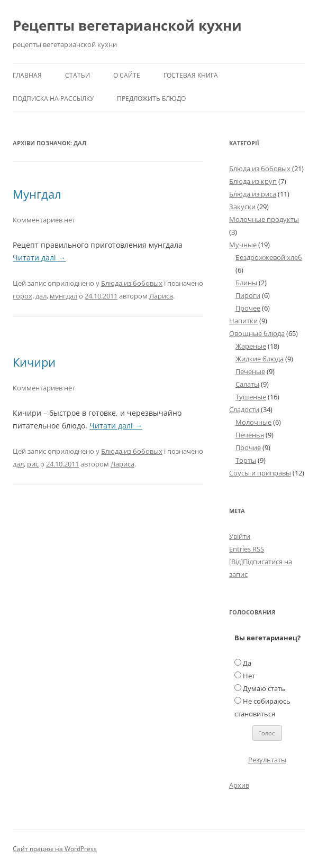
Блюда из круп (253, 181)
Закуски (242, 207)
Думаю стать (264, 688)
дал (41, 296)
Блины (246, 283)
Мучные (243, 245)
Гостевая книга (191, 75)
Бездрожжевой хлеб (269, 257)
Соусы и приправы (260, 473)
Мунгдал (37, 194)
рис (33, 464)
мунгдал (63, 296)
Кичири (34, 362)
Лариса (161, 296)
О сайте (127, 75)
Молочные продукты (264, 219)
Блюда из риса (253, 194)
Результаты (267, 760)
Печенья (250, 435)
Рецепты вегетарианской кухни (127, 25)
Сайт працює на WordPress (55, 849)
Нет (249, 676)
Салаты (247, 384)
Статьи (78, 75)
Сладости (244, 409)
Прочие (248, 447)
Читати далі (39, 258)
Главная (27, 75)
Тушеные (251, 397)
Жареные (251, 346)
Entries (247, 549)
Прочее (248, 308)
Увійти (240, 536)
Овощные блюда (257, 333)
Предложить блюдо (151, 99)
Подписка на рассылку (53, 99)
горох (22, 296)
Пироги (248, 295)
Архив (239, 785)
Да (247, 663)
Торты (246, 460)
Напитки (243, 321)
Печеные (250, 371)
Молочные (253, 422)
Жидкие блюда (260, 359)
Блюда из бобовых (132, 283)
